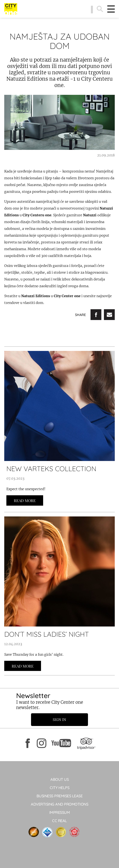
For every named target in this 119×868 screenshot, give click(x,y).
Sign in (60, 720)
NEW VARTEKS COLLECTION (51, 469)
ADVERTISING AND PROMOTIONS (59, 804)
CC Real (59, 821)
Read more (25, 501)
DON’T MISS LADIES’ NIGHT (47, 634)
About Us (59, 779)
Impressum (60, 812)
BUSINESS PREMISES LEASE (60, 796)
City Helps (59, 788)
